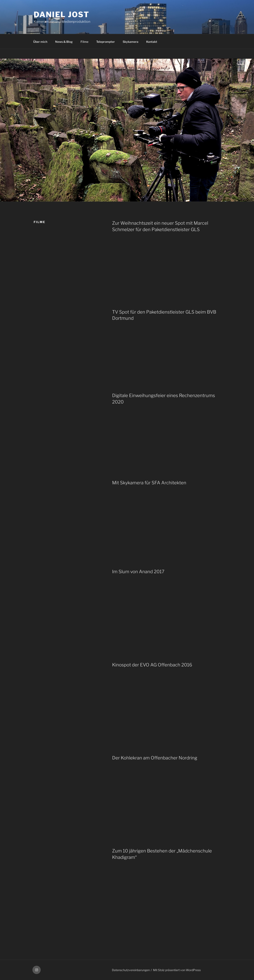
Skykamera (131, 42)
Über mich (40, 42)
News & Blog (64, 42)
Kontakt (152, 42)
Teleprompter (106, 42)
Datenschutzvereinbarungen (131, 970)
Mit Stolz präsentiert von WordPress (177, 970)
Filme (84, 42)
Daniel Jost (62, 14)
